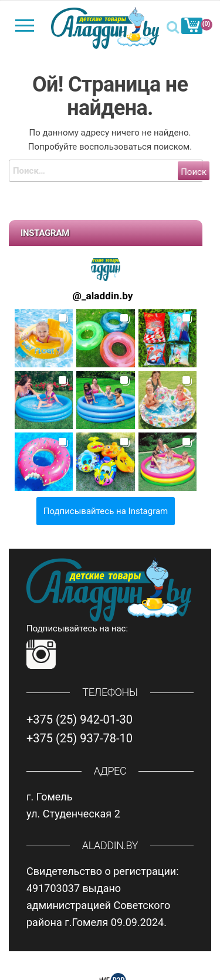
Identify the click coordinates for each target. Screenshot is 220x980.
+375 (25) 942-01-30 (79, 719)
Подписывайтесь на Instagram (106, 511)
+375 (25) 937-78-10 (79, 738)
